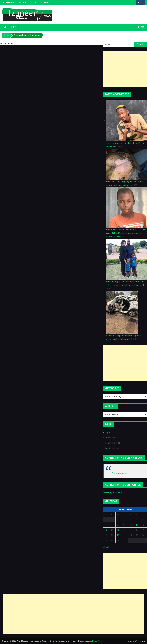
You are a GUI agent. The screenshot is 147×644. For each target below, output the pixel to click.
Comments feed (113, 443)
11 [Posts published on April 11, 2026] (137, 525)
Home (13, 27)
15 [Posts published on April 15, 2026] (118, 530)
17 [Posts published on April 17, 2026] (131, 530)
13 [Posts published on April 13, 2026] (106, 530)
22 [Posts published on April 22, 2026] (118, 535)
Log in (108, 432)
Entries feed (111, 438)
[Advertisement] (125, 69)
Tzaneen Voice (120, 473)
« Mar (105, 547)
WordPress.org (112, 448)
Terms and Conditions (40, 3)
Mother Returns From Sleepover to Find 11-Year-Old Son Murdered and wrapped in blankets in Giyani (125, 233)
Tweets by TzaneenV (113, 492)
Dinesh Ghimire (98, 641)
